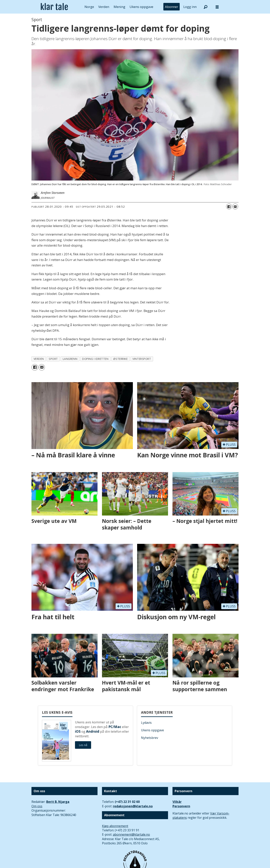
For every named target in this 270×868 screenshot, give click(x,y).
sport (53, 359)
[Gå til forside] (54, 7)
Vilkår (177, 802)
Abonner (172, 7)
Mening (119, 7)
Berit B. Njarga (58, 802)
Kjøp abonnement (115, 826)
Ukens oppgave (141, 7)
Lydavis (146, 723)
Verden (104, 7)
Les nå (83, 745)
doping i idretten (95, 359)
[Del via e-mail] (235, 206)
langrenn (70, 359)
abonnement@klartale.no (131, 834)
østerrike (120, 359)
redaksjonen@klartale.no (133, 806)
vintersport (142, 359)
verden (39, 359)
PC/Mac (115, 727)
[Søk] (206, 7)
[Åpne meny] (217, 7)
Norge (89, 7)
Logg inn (190, 7)
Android (93, 731)
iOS (78, 731)
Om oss (37, 806)
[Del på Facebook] (229, 206)
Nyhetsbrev (150, 738)
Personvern (181, 806)
